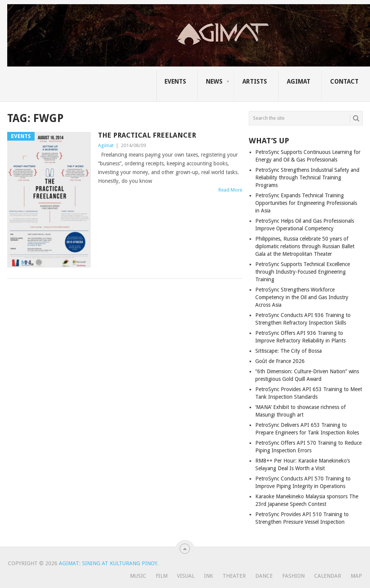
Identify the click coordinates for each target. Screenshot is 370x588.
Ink (209, 576)
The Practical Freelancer (147, 135)
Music (138, 576)
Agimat (106, 145)
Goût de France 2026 (280, 361)
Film (162, 576)
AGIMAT (299, 82)
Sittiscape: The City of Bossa (289, 351)
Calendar (328, 576)
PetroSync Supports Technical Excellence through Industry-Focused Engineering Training (303, 272)
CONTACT (344, 82)
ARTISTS (255, 82)
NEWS (214, 82)
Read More (230, 190)
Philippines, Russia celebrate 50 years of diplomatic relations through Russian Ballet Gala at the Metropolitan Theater (305, 246)
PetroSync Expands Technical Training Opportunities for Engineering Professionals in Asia (306, 203)
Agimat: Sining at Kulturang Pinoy (108, 563)
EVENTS (175, 82)
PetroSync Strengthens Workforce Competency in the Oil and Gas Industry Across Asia (302, 297)
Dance (264, 576)
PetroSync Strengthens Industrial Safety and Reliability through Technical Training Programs (307, 178)
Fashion (293, 576)
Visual (186, 576)
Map (356, 576)
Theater (234, 576)
